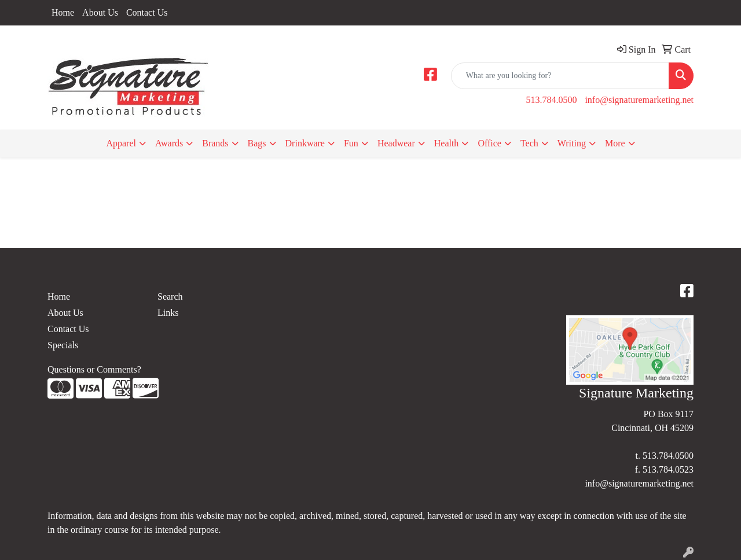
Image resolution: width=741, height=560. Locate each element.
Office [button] (489, 143)
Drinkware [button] (305, 143)
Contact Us (147, 12)
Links (168, 313)
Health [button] (447, 143)
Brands (215, 143)
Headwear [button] (396, 143)
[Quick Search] (560, 76)
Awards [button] (169, 143)
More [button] (615, 143)
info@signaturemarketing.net (639, 100)
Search (170, 296)
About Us (100, 12)
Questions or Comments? (94, 369)
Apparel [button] (121, 143)
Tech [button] (529, 143)
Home (63, 12)
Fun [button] (351, 143)
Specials (63, 345)
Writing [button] (572, 143)
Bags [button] (257, 143)
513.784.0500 (551, 100)
